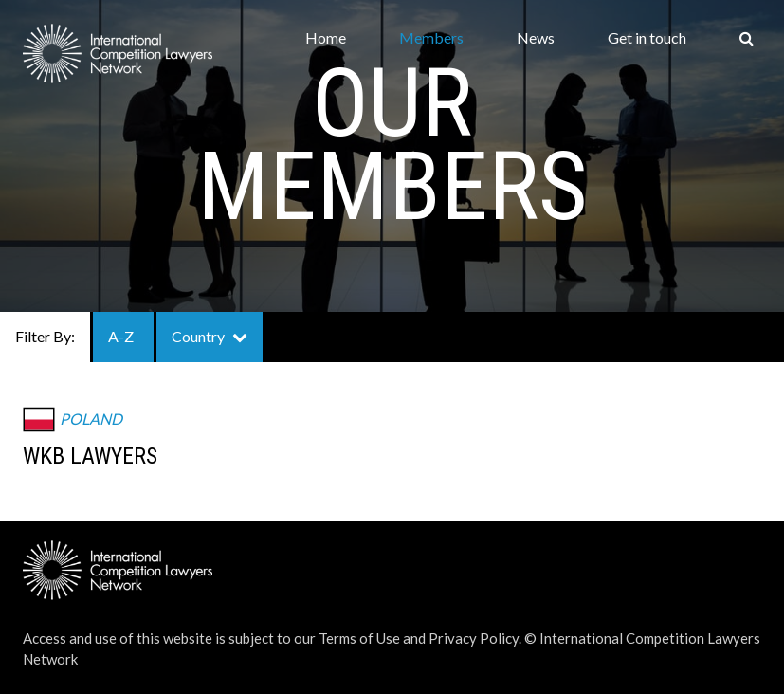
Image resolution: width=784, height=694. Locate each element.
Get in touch (647, 37)
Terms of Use (359, 638)
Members (431, 37)
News (536, 37)
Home (326, 37)
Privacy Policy (474, 638)
